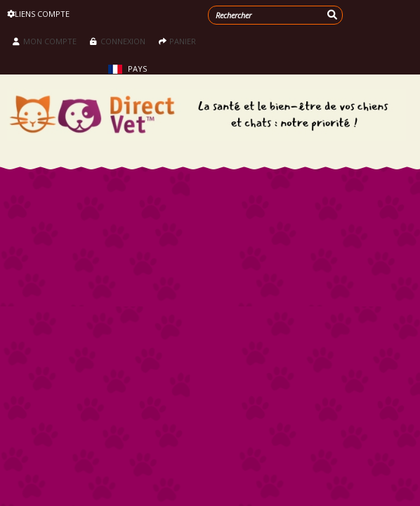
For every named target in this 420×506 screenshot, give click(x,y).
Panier (177, 41)
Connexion (119, 41)
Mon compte (45, 41)
